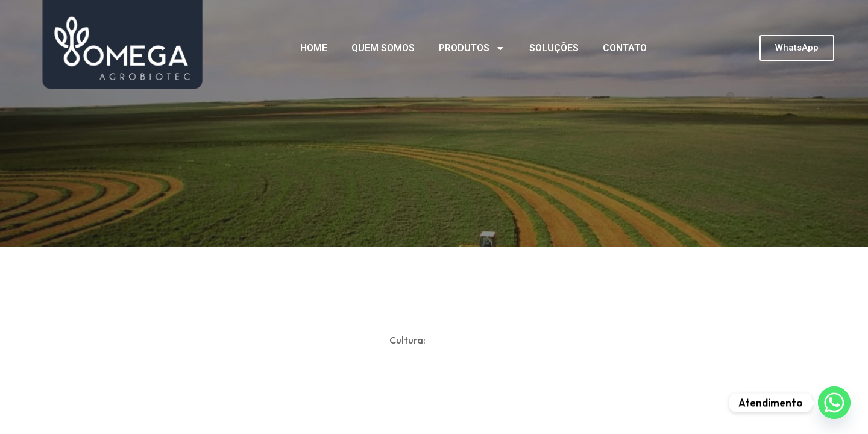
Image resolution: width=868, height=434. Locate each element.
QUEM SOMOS (383, 48)
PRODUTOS (472, 48)
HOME (314, 48)
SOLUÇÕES (554, 48)
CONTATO (625, 48)
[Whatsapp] (834, 403)
